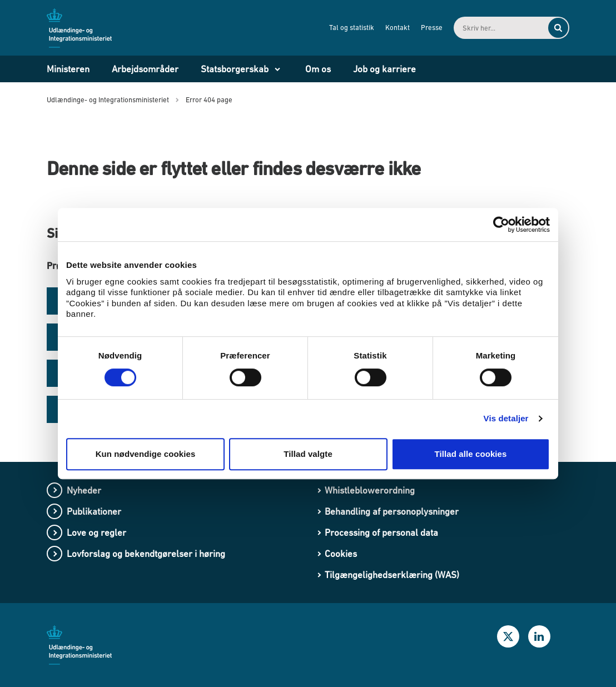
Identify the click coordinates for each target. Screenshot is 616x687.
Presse (432, 28)
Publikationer (94, 511)
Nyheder (84, 490)
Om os (318, 69)
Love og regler (96, 532)
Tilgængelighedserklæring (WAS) (392, 575)
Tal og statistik (352, 28)
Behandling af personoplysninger (392, 511)
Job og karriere (384, 69)
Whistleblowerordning (370, 490)
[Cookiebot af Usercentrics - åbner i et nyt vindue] (501, 225)
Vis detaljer (506, 418)
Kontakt (398, 28)
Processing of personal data (381, 532)
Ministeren (68, 69)
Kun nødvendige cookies (146, 454)
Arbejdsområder (145, 69)
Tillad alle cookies (470, 454)
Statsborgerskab (235, 69)
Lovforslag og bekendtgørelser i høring (146, 554)
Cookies (341, 554)
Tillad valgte (308, 454)
